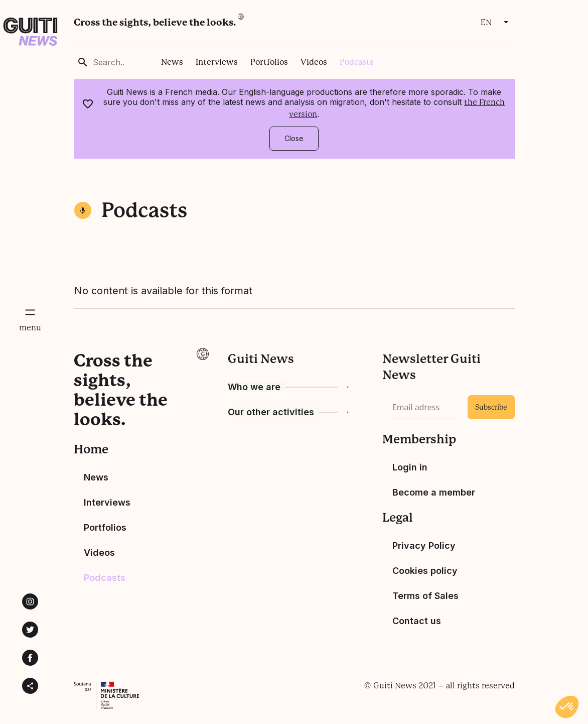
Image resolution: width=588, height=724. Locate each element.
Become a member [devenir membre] (434, 492)
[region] (294, 62)
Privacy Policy (424, 546)
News (172, 62)
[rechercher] (83, 62)
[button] (567, 707)
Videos (314, 62)
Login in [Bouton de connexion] (410, 467)
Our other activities (271, 412)
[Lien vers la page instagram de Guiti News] (30, 601)
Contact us (417, 621)
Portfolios (269, 62)
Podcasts (357, 62)
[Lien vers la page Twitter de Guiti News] (30, 630)
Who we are (254, 387)
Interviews (217, 62)
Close (294, 138)
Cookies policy (425, 571)
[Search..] (126, 62)
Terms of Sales (425, 596)
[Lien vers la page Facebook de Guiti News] (30, 658)
